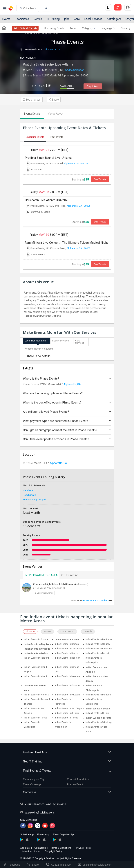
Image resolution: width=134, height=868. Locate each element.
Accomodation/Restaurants (39, 349)
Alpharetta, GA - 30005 (76, 163)
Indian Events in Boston (67, 644)
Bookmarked (32, 100)
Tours (73, 28)
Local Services (93, 19)
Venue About (56, 114)
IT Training (53, 19)
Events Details (32, 114)
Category (89, 28)
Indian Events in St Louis (67, 713)
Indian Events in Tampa (36, 718)
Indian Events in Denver (67, 653)
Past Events (57, 137)
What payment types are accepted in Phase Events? (67, 421)
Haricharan (29, 490)
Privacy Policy (83, 848)
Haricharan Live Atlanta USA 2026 (47, 200)
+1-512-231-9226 (56, 804)
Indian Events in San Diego (68, 709)
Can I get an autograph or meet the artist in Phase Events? (67, 430)
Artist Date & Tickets (25, 28)
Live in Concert (67, 632)
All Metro (30, 632)
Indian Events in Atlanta (36, 639)
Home (26, 33)
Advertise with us (31, 851)
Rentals (38, 19)
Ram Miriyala (30, 495)
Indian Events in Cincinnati (68, 649)
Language (108, 28)
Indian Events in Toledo (66, 718)
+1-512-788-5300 (35, 804)
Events (6, 19)
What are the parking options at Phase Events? (67, 393)
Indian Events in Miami (35, 676)
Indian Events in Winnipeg (99, 722)
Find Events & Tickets (67, 771)
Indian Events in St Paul (97, 713)
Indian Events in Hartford (36, 658)
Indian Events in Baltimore (99, 639)
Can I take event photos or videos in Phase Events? (67, 439)
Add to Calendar (74, 70)
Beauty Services (61, 341)
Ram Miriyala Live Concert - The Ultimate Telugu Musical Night (66, 243)
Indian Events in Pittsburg (68, 695)
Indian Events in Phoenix (36, 695)
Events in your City (34, 779)
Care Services (80, 342)
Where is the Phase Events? (67, 379)
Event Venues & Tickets (97, 600)
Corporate (67, 792)
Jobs (67, 19)
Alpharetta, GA (52, 49)
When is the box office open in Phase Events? (67, 403)
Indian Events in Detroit (97, 653)
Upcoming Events (54, 28)
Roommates (22, 19)
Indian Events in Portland (98, 695)
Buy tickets (93, 86)
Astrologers (114, 19)
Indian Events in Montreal (68, 676)
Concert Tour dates (78, 779)
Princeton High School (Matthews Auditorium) (61, 584)
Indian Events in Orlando (67, 685)
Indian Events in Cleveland (99, 649)
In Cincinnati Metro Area (41, 575)
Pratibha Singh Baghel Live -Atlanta (48, 64)
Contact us (40, 848)
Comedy (126, 28)
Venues (37, 33)
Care (77, 19)
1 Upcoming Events (44, 593)
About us (25, 848)
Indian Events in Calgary (98, 644)
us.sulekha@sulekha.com (39, 813)
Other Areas (70, 575)
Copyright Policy (53, 851)
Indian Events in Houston (67, 658)
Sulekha (11, 8)
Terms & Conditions (61, 848)
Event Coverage (32, 784)
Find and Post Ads (67, 752)
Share (54, 100)
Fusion (47, 632)
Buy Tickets (100, 179)
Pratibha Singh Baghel (35, 500)
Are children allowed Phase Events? (67, 412)
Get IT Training (67, 762)
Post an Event (75, 784)
